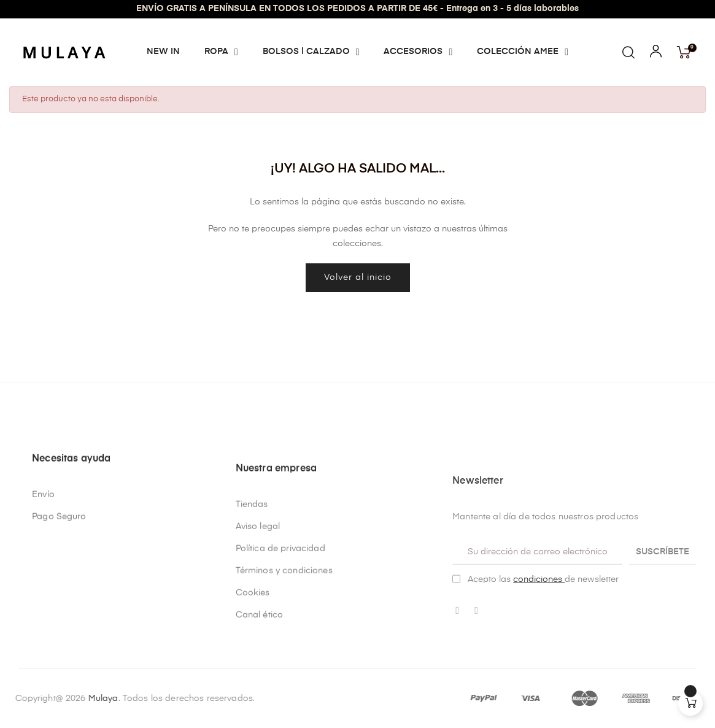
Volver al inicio (358, 277)
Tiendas (252, 616)
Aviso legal (258, 638)
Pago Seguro (59, 586)
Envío (43, 563)
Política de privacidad (280, 660)
